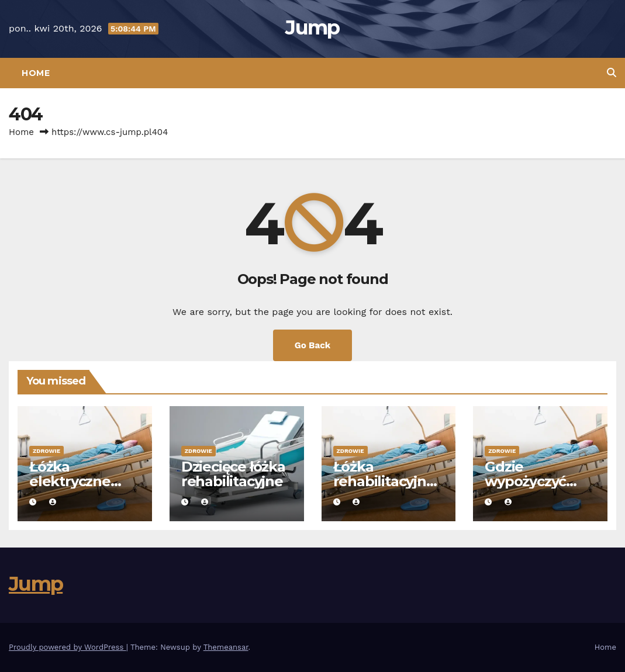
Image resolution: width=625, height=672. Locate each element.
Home (36, 73)
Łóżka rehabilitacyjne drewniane (384, 481)
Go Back (313, 345)
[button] (612, 73)
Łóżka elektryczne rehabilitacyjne (80, 481)
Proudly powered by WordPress (68, 647)
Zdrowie (46, 451)
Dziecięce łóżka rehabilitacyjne (233, 474)
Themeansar (226, 647)
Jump (312, 27)
